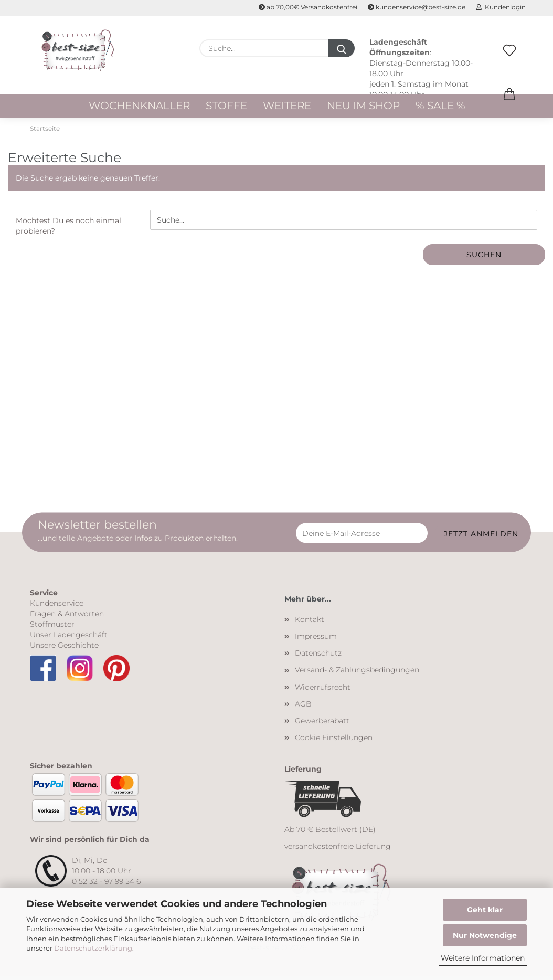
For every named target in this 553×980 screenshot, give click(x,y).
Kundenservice (57, 606)
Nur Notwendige (485, 935)
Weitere (287, 106)
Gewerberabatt (322, 724)
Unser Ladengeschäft (69, 638)
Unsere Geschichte (64, 648)
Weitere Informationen (483, 958)
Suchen (484, 258)
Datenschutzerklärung (93, 948)
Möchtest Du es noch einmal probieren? (68, 229)
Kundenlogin (501, 7)
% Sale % (440, 106)
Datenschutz (318, 656)
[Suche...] (342, 48)
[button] (509, 106)
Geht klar (485, 910)
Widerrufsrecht (323, 690)
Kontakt (310, 623)
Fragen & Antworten (67, 617)
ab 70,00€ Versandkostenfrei (308, 7)
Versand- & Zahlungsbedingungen (357, 673)
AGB (303, 707)
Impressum (316, 639)
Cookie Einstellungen (334, 741)
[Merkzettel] (509, 61)
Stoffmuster (52, 627)
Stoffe (226, 106)
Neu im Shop (363, 106)
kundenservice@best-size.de (417, 7)
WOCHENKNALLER (139, 106)
